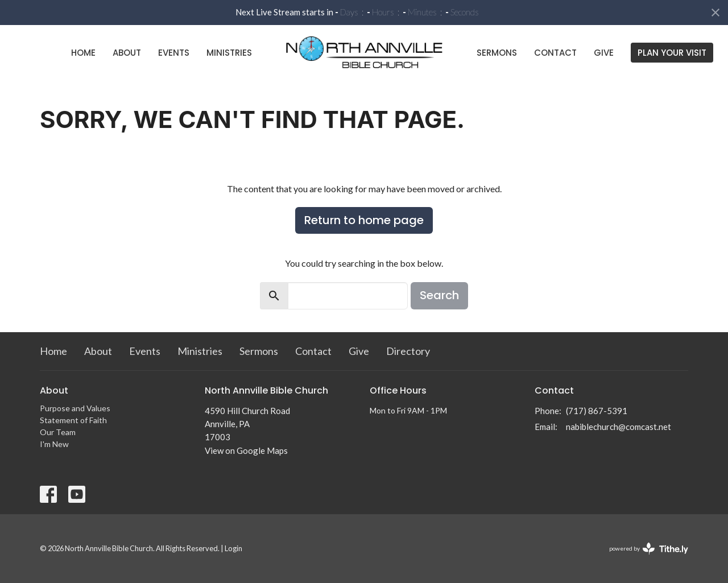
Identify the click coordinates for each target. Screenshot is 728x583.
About (127, 53)
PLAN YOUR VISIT (672, 53)
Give (604, 53)
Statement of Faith (73, 420)
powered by (649, 549)
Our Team (58, 432)
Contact (555, 53)
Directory (408, 351)
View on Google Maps (246, 450)
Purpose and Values (75, 408)
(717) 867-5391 (597, 411)
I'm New (54, 444)
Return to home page (364, 220)
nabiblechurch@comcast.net (619, 427)
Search (439, 295)
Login (233, 548)
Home (83, 53)
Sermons (497, 53)
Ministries (229, 53)
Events (174, 53)
